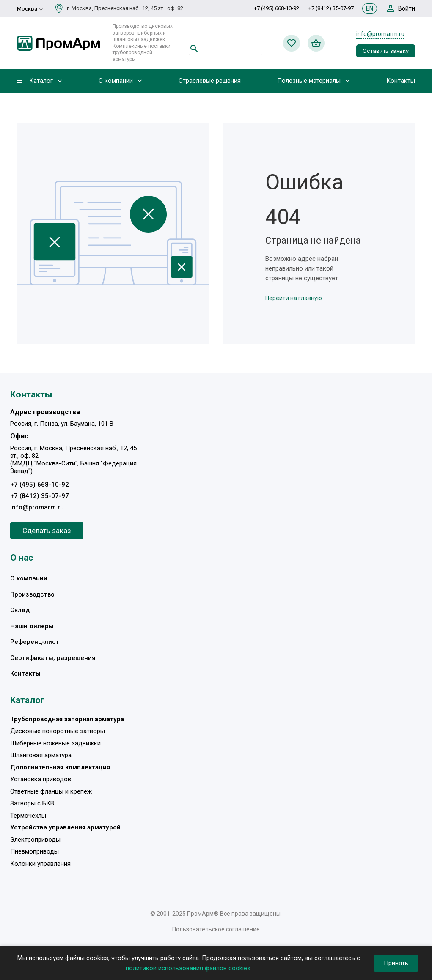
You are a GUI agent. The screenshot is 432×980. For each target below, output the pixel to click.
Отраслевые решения (210, 81)
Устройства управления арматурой (65, 827)
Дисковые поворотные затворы (58, 731)
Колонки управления (40, 864)
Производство (32, 594)
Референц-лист (35, 642)
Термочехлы (28, 816)
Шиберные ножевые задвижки (55, 743)
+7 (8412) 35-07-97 (331, 8)
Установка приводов (41, 779)
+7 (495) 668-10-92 (277, 8)
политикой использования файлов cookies (188, 968)
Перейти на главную (294, 298)
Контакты (401, 81)
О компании (116, 81)
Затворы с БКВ (32, 803)
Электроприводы (35, 840)
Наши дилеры (32, 626)
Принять (396, 963)
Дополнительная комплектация (60, 767)
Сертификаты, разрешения (53, 658)
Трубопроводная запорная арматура (67, 719)
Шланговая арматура (41, 755)
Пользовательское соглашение (216, 929)
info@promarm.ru (380, 34)
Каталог (41, 81)
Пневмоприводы (34, 851)
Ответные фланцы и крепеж (51, 791)
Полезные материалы (309, 81)
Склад (20, 610)
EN (370, 8)
